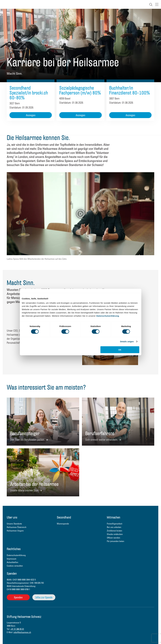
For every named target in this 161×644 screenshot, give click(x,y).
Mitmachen (114, 518)
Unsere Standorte (14, 524)
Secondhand (64, 518)
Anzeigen (31, 115)
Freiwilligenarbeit (115, 524)
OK (120, 350)
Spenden (18, 597)
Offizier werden (113, 538)
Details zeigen (127, 342)
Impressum (12, 559)
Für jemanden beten (116, 541)
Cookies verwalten (15, 566)
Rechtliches (14, 549)
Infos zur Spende (44, 597)
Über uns (12, 518)
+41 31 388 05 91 (17, 629)
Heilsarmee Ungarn (15, 531)
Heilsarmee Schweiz (5, 4)
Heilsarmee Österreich (17, 527)
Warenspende (63, 524)
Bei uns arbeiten (114, 527)
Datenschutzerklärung (108, 316)
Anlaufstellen (12, 562)
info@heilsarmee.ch (22, 632)
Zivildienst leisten (115, 531)
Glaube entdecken (115, 534)
